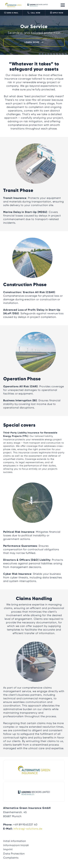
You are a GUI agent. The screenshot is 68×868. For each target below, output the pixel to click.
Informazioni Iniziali (16, 845)
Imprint (8, 849)
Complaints (11, 858)
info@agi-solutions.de (28, 829)
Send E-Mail (11, 13)
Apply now (57, 13)
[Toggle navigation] (63, 5)
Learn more (32, 42)
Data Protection (14, 854)
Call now (34, 13)
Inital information (15, 841)
